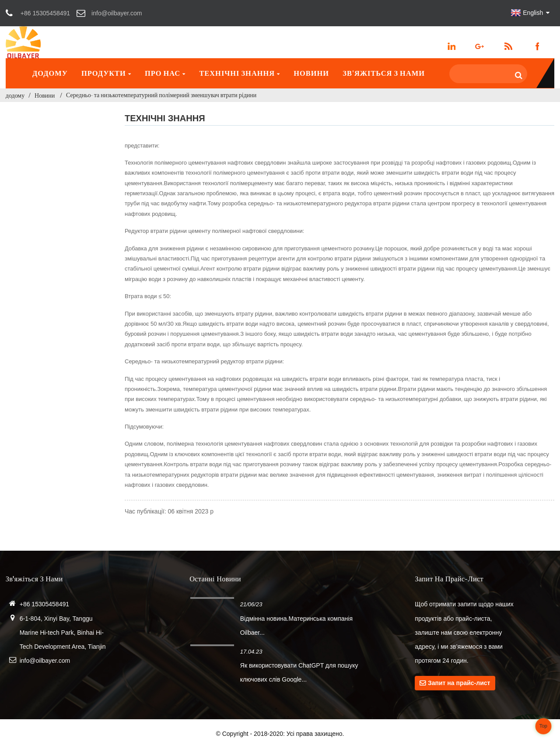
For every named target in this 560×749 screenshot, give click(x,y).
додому (50, 73)
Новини (311, 73)
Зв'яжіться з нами (384, 73)
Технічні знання (240, 73)
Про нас (165, 73)
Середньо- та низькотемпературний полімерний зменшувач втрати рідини (161, 95)
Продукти (106, 73)
